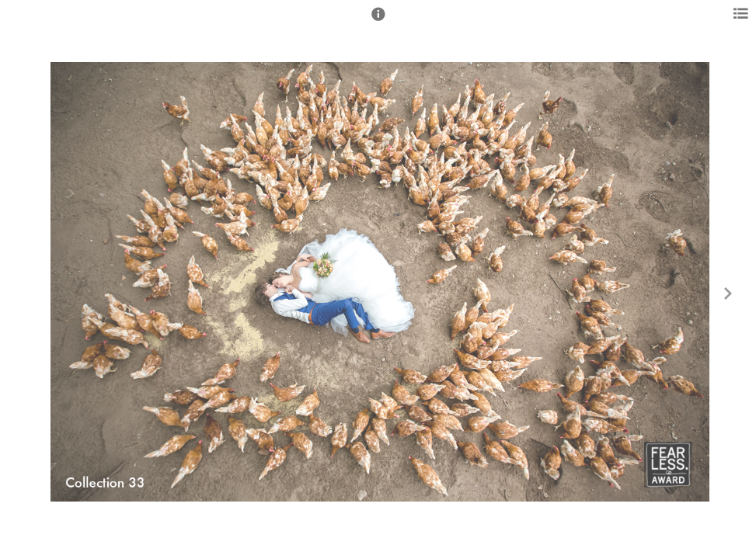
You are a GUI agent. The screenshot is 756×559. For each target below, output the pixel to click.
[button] (378, 21)
